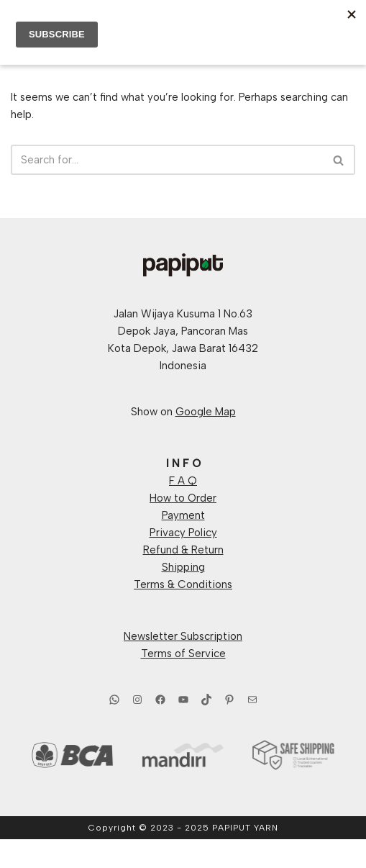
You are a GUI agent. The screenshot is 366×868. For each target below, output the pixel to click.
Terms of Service (183, 654)
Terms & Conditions (183, 584)
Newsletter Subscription (183, 636)
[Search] (167, 160)
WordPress (231, 854)
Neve (121, 854)
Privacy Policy (183, 533)
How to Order (183, 498)
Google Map (206, 412)
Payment (183, 515)
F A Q (183, 481)
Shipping (183, 567)
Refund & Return (183, 550)
